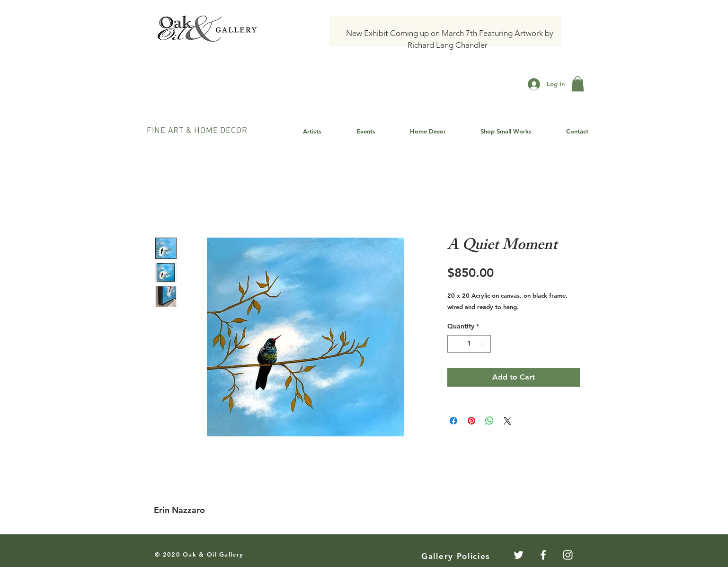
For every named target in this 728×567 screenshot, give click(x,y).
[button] (578, 84)
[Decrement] (455, 344)
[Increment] (484, 344)
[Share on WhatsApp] (489, 421)
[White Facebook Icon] (543, 555)
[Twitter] (519, 555)
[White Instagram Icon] (568, 555)
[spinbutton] (469, 344)
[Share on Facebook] (453, 421)
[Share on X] (507, 421)
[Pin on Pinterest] (471, 421)
